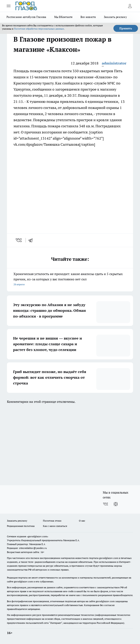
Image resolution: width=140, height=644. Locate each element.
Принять (126, 28)
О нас (82, 521)
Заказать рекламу (115, 17)
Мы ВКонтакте (63, 17)
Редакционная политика (21, 526)
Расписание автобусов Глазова (26, 17)
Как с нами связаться (55, 526)
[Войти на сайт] (130, 6)
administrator (114, 63)
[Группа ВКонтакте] (105, 504)
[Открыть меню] (9, 6)
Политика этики (52, 521)
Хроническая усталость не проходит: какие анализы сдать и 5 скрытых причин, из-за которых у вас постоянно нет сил (70, 279)
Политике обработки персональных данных (39, 29)
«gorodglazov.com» (38, 536)
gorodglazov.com (109, 558)
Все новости (88, 17)
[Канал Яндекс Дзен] (116, 504)
